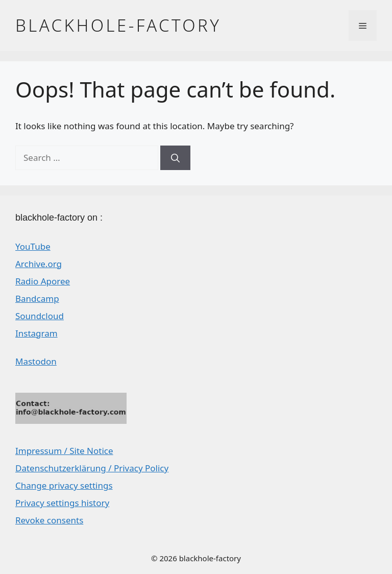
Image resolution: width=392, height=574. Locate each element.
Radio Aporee (43, 281)
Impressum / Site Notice (64, 451)
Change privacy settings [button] (64, 485)
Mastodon (36, 361)
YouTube (33, 246)
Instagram (36, 333)
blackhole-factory (118, 25)
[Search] (175, 158)
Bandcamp (37, 298)
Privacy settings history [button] (62, 503)
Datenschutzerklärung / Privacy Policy (92, 468)
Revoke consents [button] (49, 520)
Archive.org (39, 264)
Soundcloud (40, 316)
